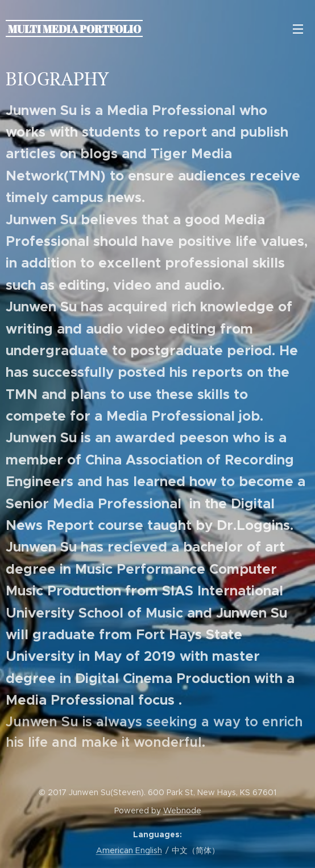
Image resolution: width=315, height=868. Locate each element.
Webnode (182, 811)
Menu (298, 29)
